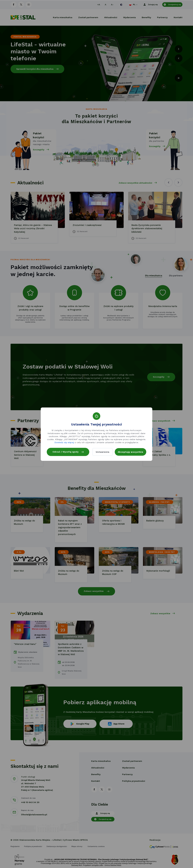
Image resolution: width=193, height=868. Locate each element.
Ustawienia (102, 452)
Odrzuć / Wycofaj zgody (68, 450)
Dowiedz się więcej (64, 441)
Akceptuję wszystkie (130, 452)
